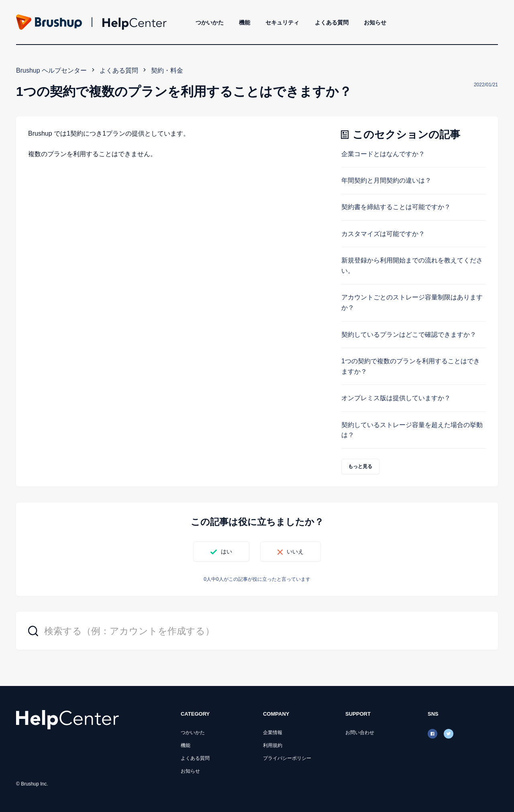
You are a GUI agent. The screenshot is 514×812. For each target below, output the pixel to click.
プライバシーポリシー (287, 758)
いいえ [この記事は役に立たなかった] (295, 552)
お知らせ (375, 22)
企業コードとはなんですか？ (383, 154)
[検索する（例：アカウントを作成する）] (257, 631)
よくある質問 (332, 22)
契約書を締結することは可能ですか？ (396, 207)
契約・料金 (167, 70)
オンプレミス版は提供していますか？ (396, 398)
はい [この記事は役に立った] (226, 552)
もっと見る (360, 466)
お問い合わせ (360, 733)
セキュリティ (282, 22)
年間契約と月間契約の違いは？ (386, 180)
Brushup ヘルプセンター (51, 70)
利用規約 (273, 745)
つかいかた (210, 22)
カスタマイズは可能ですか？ (383, 234)
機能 (245, 22)
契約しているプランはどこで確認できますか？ (409, 335)
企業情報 (273, 733)
